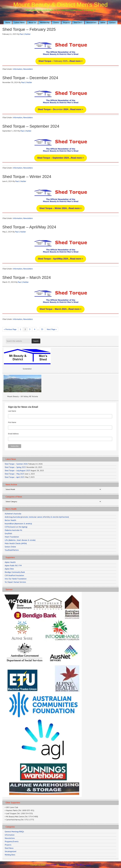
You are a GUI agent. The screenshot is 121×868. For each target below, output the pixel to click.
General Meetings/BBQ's (14, 831)
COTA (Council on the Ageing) (16, 527)
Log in (88, 865)
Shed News (9, 848)
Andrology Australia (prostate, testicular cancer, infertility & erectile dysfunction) (37, 517)
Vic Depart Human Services (15, 582)
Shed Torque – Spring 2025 (15, 467)
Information (17, 69)
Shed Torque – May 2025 (15, 474)
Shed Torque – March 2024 (27, 277)
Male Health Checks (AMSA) (16, 543)
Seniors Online (10, 547)
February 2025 (60, 61)
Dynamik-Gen (51, 865)
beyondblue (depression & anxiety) (18, 523)
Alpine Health (10, 562)
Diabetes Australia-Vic (13, 530)
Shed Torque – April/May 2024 (29, 227)
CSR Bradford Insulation (14, 575)
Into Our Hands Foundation (16, 579)
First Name (12, 422)
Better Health (10, 520)
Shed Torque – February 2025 (29, 29)
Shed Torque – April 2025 (15, 477)
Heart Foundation (12, 537)
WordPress (80, 865)
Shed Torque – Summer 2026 (16, 464)
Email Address (13, 434)
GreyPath (8, 533)
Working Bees (10, 855)
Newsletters (28, 69)
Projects (8, 845)
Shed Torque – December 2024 (30, 78)
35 (43, 329)
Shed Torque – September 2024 (31, 126)
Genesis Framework (67, 865)
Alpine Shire (9, 569)
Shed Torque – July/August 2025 (18, 470)
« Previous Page (10, 330)
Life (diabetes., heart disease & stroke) (20, 540)
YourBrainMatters (12, 550)
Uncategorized (10, 851)
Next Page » (52, 330)
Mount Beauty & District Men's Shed (61, 5)
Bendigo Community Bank (15, 572)
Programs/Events (12, 841)
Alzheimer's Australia (13, 514)
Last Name (12, 411)
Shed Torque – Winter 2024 (27, 177)
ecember (60, 109)
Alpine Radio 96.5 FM (13, 565)
